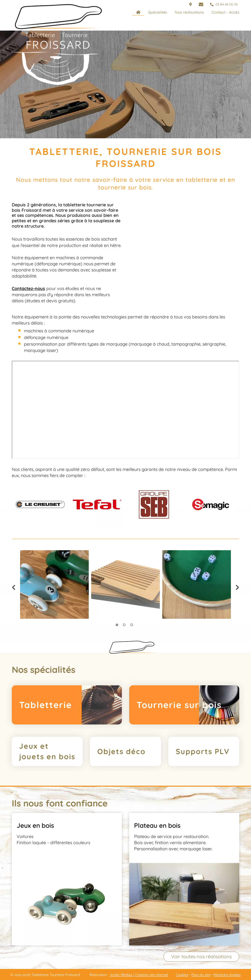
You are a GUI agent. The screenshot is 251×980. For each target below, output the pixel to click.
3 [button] (132, 625)
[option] (40, 504)
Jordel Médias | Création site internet (139, 975)
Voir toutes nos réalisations (201, 956)
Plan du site (201, 975)
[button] (157, 12)
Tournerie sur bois (179, 705)
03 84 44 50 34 (224, 4)
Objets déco (121, 751)
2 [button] (124, 625)
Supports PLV (203, 751)
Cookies (182, 975)
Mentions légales (227, 975)
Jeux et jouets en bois (47, 751)
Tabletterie (45, 705)
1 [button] (117, 625)
